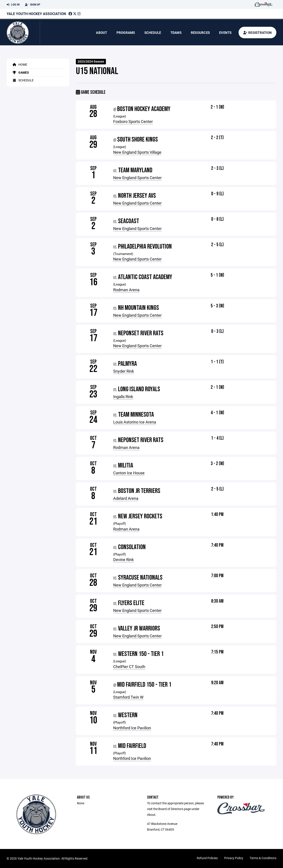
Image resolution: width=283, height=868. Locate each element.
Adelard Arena (126, 498)
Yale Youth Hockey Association (36, 14)
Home (19, 64)
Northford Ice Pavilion (132, 728)
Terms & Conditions (263, 858)
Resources (200, 33)
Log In (13, 5)
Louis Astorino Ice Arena (135, 422)
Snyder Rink (124, 371)
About (101, 33)
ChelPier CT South (129, 667)
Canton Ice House (129, 473)
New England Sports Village (137, 152)
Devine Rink (123, 560)
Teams (176, 33)
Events (225, 33)
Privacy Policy (234, 858)
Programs (126, 33)
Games (20, 72)
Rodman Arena (126, 290)
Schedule (153, 33)
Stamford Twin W (128, 697)
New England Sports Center (137, 178)
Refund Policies (207, 858)
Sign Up (33, 5)
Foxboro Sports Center (133, 121)
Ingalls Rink (123, 397)
